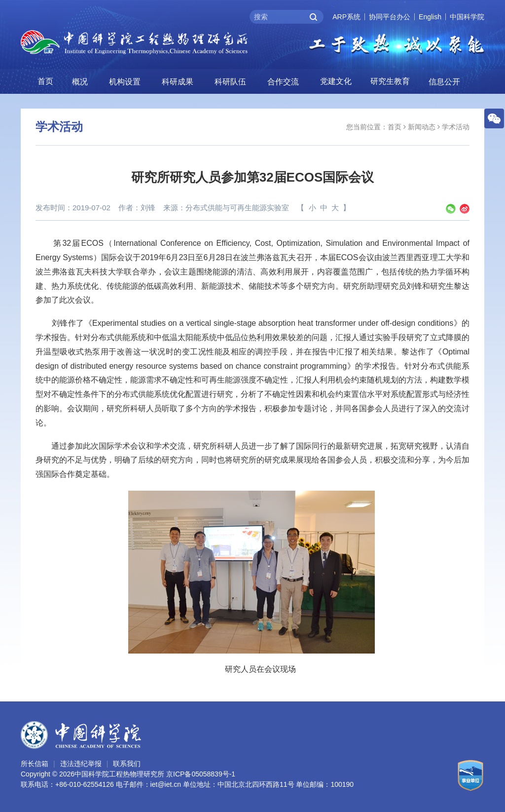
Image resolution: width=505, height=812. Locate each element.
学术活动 (456, 127)
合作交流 (283, 82)
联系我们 (127, 764)
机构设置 (125, 82)
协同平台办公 (390, 17)
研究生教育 (390, 81)
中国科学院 (467, 17)
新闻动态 (422, 127)
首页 (45, 81)
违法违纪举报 (81, 764)
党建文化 (336, 81)
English (430, 17)
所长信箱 (35, 764)
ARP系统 (346, 17)
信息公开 (444, 82)
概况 (80, 82)
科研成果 (178, 82)
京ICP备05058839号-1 (201, 774)
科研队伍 (230, 82)
